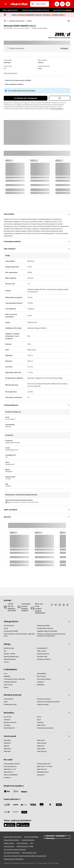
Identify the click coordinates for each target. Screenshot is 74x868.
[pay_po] (16, 805)
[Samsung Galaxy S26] (10, 766)
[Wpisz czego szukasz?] (33, 4)
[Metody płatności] (42, 648)
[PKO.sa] (16, 812)
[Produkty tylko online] (10, 704)
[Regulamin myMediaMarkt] (31, 837)
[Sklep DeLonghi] (42, 743)
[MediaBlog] (7, 676)
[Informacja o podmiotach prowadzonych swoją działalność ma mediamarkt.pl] (54, 635)
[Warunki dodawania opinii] (29, 853)
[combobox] (41, 4)
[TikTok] (68, 605)
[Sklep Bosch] (7, 743)
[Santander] (24, 812)
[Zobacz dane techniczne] (10, 73)
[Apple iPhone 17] (9, 772)
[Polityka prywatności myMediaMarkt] (14, 859)
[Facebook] (53, 605)
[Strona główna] (5, 21)
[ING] (7, 812)
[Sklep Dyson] (41, 746)
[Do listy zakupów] (62, 4)
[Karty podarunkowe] (10, 659)
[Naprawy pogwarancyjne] (11, 656)
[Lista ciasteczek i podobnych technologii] (15, 850)
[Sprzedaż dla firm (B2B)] (11, 631)
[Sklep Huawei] (41, 749)
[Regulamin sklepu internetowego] (47, 631)
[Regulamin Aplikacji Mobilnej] (12, 840)
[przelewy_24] (7, 805)
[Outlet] (6, 702)
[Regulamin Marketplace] (28, 840)
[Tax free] (6, 662)
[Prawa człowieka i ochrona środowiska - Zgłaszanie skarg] (20, 635)
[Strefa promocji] (8, 699)
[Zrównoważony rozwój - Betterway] (14, 679)
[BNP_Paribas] (24, 805)
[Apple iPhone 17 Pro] (10, 769)
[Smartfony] (40, 722)
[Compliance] (41, 682)
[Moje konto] (57, 4)
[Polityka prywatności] (22, 843)
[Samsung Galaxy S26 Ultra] (12, 764)
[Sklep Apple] (7, 740)
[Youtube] (56, 605)
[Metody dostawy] (9, 648)
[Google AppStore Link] (23, 825)
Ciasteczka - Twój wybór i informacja (57, 837)
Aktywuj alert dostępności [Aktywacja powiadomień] (26, 98)
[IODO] (32, 843)
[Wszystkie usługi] (42, 656)
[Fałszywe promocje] (9, 843)
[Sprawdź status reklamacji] (45, 628)
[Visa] (33, 805)
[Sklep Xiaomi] (41, 740)
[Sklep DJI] (6, 746)
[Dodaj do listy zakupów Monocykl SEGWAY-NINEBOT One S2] (69, 21)
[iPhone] (39, 717)
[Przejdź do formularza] (26, 609)
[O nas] (6, 674)
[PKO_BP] (50, 805)
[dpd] (7, 791)
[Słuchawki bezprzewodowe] (45, 728)
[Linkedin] (64, 605)
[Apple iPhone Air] (42, 769)
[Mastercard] (42, 805)
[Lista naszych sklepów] (44, 679)
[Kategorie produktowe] (44, 659)
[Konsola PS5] (8, 717)
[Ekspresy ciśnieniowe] (10, 722)
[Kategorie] (6, 4)
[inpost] (16, 791)
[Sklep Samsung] (42, 751)
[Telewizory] (7, 720)
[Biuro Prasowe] (41, 676)
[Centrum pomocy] (9, 626)
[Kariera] (6, 687)
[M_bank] (59, 805)
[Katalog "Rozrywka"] (43, 704)
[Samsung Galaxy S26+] (44, 764)
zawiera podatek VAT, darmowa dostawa (59, 37)
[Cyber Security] (8, 685)
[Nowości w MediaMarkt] (11, 775)
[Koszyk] (68, 4)
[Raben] (24, 792)
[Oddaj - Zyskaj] (41, 651)
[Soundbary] (7, 725)
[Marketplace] (41, 685)
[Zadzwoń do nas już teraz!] (12, 609)
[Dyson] (39, 720)
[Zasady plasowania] (9, 846)
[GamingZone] (41, 775)
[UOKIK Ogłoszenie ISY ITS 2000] (25, 846)
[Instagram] (60, 605)
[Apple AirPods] (41, 725)
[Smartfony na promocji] (44, 699)
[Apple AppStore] (10, 825)
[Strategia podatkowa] (10, 682)
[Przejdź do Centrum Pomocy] (40, 612)
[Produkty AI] (7, 778)
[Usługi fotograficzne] (43, 654)
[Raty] (5, 651)
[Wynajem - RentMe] (9, 654)
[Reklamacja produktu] (43, 626)
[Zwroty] (6, 628)
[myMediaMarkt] (42, 674)
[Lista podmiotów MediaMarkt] (12, 853)
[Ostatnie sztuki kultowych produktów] (48, 702)
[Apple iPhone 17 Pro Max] (45, 766)
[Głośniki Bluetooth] (9, 728)
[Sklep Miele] (7, 751)
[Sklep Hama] (7, 749)
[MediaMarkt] (19, 4)
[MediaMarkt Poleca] (43, 772)
